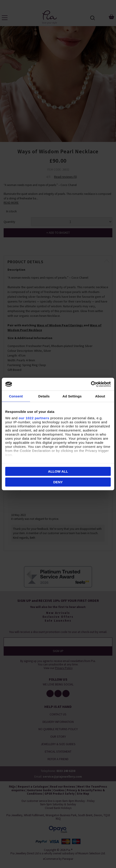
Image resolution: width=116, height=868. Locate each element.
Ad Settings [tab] (72, 396)
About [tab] (100, 396)
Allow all (58, 471)
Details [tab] (44, 396)
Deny (58, 482)
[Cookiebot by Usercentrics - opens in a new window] (91, 384)
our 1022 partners (34, 418)
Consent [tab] (16, 396)
